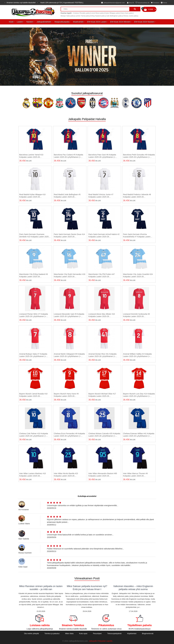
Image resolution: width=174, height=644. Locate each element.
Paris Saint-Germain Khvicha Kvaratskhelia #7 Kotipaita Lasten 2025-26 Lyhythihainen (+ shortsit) (137, 236)
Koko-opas (83, 633)
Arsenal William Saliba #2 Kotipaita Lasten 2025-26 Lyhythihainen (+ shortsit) (137, 355)
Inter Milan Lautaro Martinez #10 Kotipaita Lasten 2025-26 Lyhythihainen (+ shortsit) (33, 475)
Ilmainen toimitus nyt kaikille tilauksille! (21, 3)
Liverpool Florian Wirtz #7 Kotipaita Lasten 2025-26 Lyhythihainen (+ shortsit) (34, 315)
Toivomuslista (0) (142, 3)
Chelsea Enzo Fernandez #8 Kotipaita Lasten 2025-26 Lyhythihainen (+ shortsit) (69, 435)
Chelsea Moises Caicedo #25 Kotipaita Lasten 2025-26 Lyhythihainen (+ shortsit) (104, 435)
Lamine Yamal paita (82, 16)
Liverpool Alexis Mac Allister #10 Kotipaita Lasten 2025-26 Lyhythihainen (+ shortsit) (102, 315)
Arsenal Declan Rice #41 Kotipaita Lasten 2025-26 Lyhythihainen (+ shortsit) (102, 355)
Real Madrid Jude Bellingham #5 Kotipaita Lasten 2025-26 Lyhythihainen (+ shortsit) (67, 196)
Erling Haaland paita (98, 16)
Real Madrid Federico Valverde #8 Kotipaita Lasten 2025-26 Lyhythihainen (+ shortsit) (137, 196)
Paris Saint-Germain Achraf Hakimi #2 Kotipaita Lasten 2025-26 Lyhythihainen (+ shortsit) (104, 236)
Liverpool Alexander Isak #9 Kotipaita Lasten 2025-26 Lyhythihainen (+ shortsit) (69, 315)
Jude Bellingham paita (114, 16)
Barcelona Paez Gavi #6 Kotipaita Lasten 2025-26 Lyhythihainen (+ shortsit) (102, 156)
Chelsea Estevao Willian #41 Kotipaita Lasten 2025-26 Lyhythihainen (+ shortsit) (139, 435)
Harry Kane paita (127, 13)
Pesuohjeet (97, 633)
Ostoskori (155, 3)
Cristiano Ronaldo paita (81, 13)
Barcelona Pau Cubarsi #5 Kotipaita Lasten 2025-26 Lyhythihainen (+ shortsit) (69, 156)
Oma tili (131, 3)
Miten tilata (69, 633)
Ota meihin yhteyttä (31, 633)
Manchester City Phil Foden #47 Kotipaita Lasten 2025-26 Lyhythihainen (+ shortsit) (102, 275)
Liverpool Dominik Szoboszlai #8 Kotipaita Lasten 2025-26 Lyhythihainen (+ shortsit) (136, 315)
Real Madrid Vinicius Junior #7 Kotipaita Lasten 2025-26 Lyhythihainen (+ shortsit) (101, 196)
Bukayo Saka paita (67, 16)
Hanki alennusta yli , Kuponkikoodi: (62, 3)
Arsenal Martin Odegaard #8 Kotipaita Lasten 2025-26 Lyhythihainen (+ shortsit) (69, 355)
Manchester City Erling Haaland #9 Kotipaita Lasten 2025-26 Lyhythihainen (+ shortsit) (33, 275)
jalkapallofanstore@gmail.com (113, 3)
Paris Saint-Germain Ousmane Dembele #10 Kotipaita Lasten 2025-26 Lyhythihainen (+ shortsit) (34, 236)
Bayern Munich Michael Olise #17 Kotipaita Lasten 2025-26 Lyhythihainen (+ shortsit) (102, 395)
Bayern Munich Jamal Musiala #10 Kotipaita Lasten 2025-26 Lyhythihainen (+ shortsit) (33, 395)
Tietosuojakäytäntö (114, 633)
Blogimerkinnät (148, 633)
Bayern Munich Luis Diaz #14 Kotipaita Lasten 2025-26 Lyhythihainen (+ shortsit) (139, 395)
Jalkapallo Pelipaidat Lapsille (101, 641)
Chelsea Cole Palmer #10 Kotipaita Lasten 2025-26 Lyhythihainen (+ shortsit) (34, 435)
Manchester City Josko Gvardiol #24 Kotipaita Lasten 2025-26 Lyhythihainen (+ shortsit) (138, 275)
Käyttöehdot (132, 633)
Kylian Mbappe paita (112, 13)
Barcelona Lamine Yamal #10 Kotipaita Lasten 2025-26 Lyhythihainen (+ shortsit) (31, 156)
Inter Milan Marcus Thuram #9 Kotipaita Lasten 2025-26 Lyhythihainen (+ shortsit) (135, 475)
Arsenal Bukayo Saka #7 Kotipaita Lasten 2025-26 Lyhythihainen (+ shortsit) (33, 355)
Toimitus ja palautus (52, 633)
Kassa (164, 3)
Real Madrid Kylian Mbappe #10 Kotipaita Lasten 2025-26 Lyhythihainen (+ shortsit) (32, 196)
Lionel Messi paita (97, 13)
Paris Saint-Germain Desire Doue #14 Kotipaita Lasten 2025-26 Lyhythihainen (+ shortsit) (69, 236)
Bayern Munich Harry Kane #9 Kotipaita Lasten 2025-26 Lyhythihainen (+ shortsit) (66, 395)
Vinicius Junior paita (130, 16)
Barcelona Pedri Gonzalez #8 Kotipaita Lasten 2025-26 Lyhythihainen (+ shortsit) (139, 156)
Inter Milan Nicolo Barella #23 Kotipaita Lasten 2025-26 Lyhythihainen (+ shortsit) (66, 475)
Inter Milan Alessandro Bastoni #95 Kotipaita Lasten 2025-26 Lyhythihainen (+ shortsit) (103, 475)
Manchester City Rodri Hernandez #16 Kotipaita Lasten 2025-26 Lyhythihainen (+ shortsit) (70, 275)
